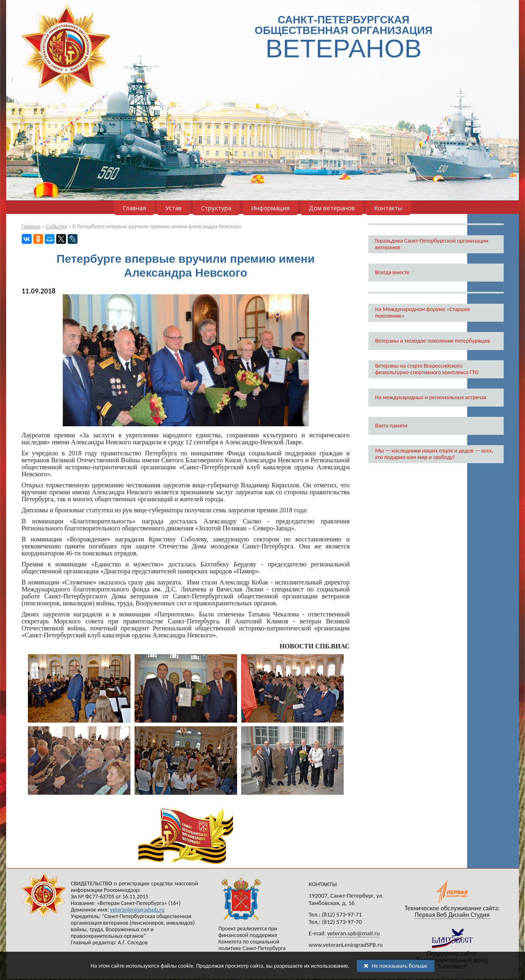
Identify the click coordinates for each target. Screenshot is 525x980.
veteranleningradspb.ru (137, 910)
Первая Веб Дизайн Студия (452, 915)
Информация (270, 208)
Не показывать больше (396, 966)
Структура (216, 208)
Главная (134, 208)
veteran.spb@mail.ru (354, 933)
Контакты (388, 208)
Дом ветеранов (332, 208)
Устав (173, 208)
